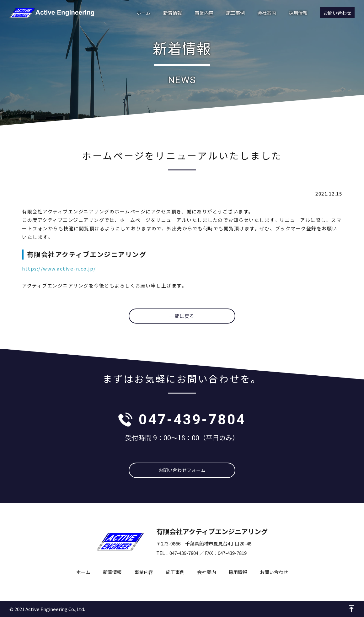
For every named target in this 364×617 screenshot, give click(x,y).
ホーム (144, 13)
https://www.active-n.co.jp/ (59, 268)
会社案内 (267, 13)
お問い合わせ (337, 13)
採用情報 (298, 13)
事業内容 (204, 13)
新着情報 (173, 13)
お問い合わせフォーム (182, 470)
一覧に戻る (182, 316)
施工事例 (235, 13)
